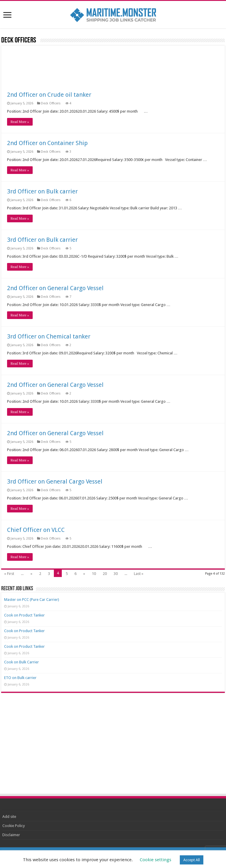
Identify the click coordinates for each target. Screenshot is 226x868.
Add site (9, 817)
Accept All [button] (192, 860)
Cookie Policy (14, 826)
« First (9, 574)
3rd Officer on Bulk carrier (42, 191)
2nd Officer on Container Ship (47, 143)
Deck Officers (51, 103)
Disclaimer (11, 835)
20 (105, 574)
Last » (139, 574)
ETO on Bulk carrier (20, 678)
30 (116, 574)
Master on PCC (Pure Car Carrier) (32, 600)
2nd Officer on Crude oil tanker (49, 95)
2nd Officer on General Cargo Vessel (55, 288)
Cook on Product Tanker (24, 615)
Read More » (20, 122)
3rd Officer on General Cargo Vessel (55, 481)
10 (94, 574)
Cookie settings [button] (156, 860)
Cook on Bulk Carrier (21, 662)
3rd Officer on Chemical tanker (49, 336)
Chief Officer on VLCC (36, 530)
